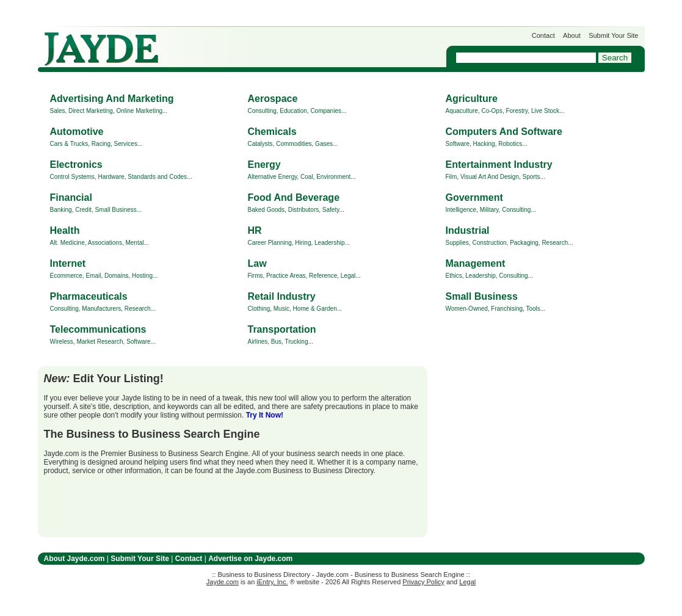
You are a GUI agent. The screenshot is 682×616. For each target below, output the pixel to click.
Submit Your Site (613, 35)
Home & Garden (314, 309)
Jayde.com (101, 49)
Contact (543, 35)
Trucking (296, 342)
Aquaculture (462, 111)
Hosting (142, 276)
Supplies (457, 243)
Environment (333, 177)
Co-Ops (492, 111)
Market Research (100, 342)
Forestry (517, 111)
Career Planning (270, 243)
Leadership (329, 243)
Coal (307, 177)
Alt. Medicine (67, 243)
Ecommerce (66, 276)
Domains (116, 276)
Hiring (303, 243)
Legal (348, 276)
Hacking (484, 144)
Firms (256, 276)
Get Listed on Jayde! (246, 43)
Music (281, 309)
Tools (533, 309)
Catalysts (260, 144)
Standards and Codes (157, 177)
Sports (531, 177)
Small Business (115, 210)
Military (489, 210)
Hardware (111, 177)
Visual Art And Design (490, 177)
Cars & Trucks (69, 144)
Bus (276, 342)
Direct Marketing (91, 111)
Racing (101, 144)
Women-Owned (467, 309)
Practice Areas (286, 276)
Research (555, 243)
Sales (58, 111)
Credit (83, 210)
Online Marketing (139, 111)
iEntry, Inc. (272, 582)
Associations (105, 243)
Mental (134, 243)
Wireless (62, 342)
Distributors (304, 210)
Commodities (294, 144)
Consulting (262, 111)
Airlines (258, 342)
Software (458, 144)
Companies (326, 111)
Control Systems (72, 177)
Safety (331, 210)
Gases (324, 144)
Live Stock (545, 111)
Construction (489, 243)
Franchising (507, 309)
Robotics (510, 144)
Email (93, 276)
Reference (323, 276)
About (572, 35)
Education (293, 111)
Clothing (259, 309)
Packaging (524, 243)
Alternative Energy (273, 177)
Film (452, 177)
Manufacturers (101, 309)
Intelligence (461, 210)
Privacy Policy (423, 582)
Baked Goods (267, 210)
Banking (61, 210)
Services (126, 144)
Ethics (454, 276)
